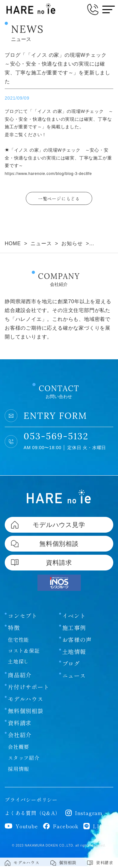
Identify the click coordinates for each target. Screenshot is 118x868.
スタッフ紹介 (24, 760)
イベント (74, 617)
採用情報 (18, 771)
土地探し (18, 663)
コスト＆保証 (24, 652)
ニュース (74, 677)
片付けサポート (29, 689)
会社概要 (18, 749)
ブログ (71, 665)
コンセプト (23, 617)
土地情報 (74, 653)
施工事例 (74, 629)
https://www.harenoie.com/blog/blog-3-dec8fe (54, 173)
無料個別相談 (26, 713)
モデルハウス (26, 701)
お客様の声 (77, 641)
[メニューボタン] (109, 9)
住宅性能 (18, 641)
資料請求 (20, 725)
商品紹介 (20, 677)
